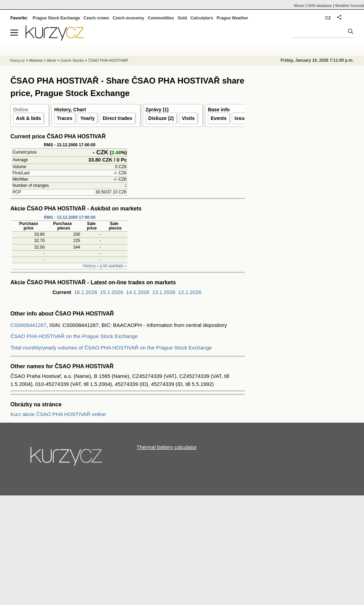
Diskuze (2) (161, 118)
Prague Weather (232, 18)
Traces (64, 118)
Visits (188, 118)
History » (91, 266)
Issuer (242, 118)
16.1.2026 (86, 292)
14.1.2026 (138, 292)
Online (21, 110)
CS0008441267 (28, 325)
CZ (328, 18)
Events (219, 118)
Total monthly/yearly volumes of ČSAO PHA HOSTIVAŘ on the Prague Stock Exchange (111, 348)
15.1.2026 (112, 292)
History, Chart (70, 110)
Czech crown (96, 18)
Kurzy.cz (18, 60)
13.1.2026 (164, 292)
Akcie (51, 60)
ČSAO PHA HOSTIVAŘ (108, 60)
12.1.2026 (190, 292)
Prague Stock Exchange (56, 18)
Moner (299, 6)
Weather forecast (349, 6)
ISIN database (320, 6)
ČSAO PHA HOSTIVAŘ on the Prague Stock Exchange (74, 336)
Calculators (202, 18)
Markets (36, 60)
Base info (219, 110)
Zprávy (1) (157, 110)
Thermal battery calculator (167, 447)
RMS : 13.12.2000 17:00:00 (70, 217)
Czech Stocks (72, 60)
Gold (182, 18)
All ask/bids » (115, 266)
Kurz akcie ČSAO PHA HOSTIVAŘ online (58, 414)
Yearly (88, 118)
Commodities (161, 18)
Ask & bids (28, 118)
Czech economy (128, 18)
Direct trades (118, 118)
